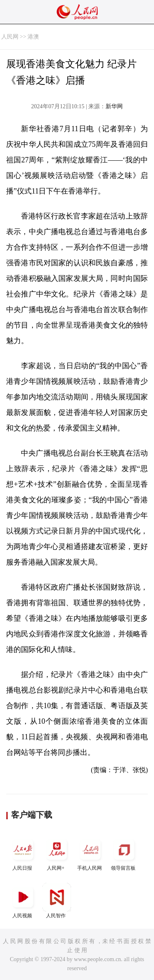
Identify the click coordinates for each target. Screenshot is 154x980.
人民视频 (23, 901)
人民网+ (57, 853)
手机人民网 (90, 853)
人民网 (10, 37)
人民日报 (23, 853)
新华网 (114, 106)
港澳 (33, 37)
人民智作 (57, 901)
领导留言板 (124, 853)
